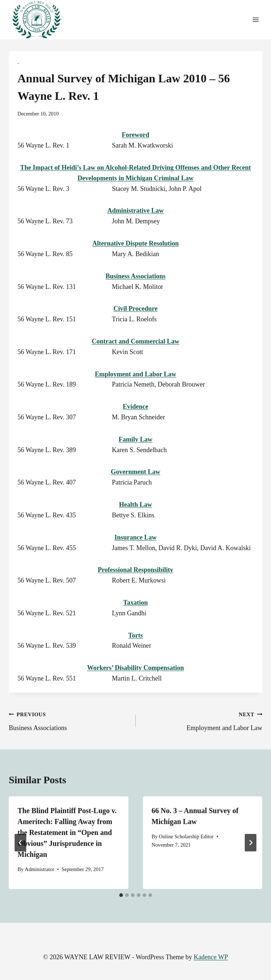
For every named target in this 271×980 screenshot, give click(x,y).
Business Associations (135, 276)
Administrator (40, 869)
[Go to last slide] (20, 843)
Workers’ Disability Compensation (136, 668)
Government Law (135, 472)
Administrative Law (135, 211)
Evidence (136, 407)
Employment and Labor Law (135, 374)
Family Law (135, 439)
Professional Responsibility (135, 570)
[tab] (121, 895)
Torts (135, 635)
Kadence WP (211, 957)
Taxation (135, 603)
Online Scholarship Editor (186, 836)
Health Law (135, 505)
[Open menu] (255, 20)
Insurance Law (136, 537)
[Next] (251, 843)
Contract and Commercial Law (135, 341)
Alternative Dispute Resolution (135, 243)
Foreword (136, 135)
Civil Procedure (135, 309)
